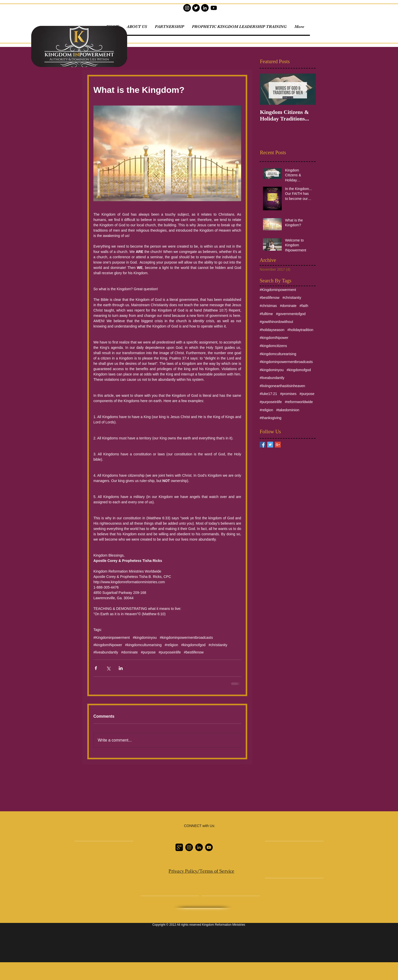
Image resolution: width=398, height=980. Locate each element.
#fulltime (266, 314)
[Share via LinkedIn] (121, 668)
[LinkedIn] (205, 8)
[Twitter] (196, 8)
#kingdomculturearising (143, 645)
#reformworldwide (299, 402)
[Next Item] (308, 89)
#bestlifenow (194, 652)
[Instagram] (187, 8)
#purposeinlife (170, 652)
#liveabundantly (106, 652)
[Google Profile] (179, 847)
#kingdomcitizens (273, 346)
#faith (304, 306)
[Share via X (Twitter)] (108, 668)
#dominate (129, 652)
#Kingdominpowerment (112, 638)
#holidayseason (272, 330)
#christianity (218, 645)
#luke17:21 (268, 394)
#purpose (148, 652)
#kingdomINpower (108, 645)
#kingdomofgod (193, 645)
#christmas (268, 306)
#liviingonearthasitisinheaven (282, 386)
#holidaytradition (300, 330)
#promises (288, 394)
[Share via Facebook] (96, 668)
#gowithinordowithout (276, 322)
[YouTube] (214, 8)
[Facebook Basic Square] (263, 445)
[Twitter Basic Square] (270, 445)
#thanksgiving (271, 418)
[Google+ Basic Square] (278, 445)
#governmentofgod (291, 314)
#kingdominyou (145, 638)
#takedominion (288, 410)
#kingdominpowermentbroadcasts (186, 638)
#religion (171, 645)
